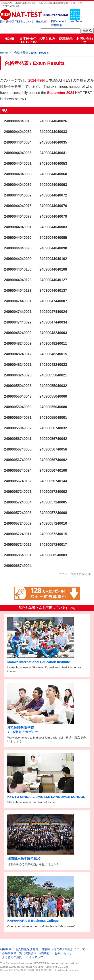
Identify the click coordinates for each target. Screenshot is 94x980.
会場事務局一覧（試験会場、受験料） (26, 953)
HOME (9, 38)
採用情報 (57, 25)
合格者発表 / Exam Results (31, 53)
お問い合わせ (85, 40)
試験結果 (66, 38)
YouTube (76, 21)
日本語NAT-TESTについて (17, 22)
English (41, 22)
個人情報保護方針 (27, 949)
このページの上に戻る (73, 574)
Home (4, 53)
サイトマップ (35, 957)
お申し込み (47, 38)
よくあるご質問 (12, 957)
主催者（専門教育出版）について (64, 949)
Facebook (60, 21)
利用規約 (6, 949)
